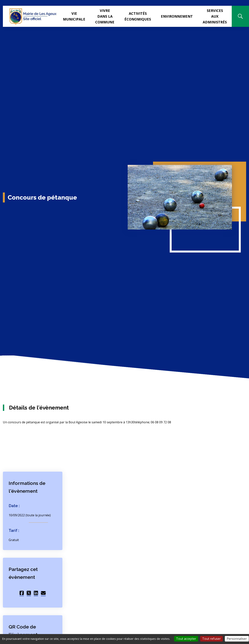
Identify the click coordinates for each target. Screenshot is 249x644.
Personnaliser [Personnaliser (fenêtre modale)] (237, 639)
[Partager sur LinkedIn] (36, 592)
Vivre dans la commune (105, 16)
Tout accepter (186, 639)
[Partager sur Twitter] (29, 592)
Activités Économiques (138, 16)
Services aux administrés (215, 16)
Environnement (177, 16)
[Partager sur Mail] (43, 592)
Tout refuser (211, 639)
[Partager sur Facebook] (22, 592)
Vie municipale (74, 16)
